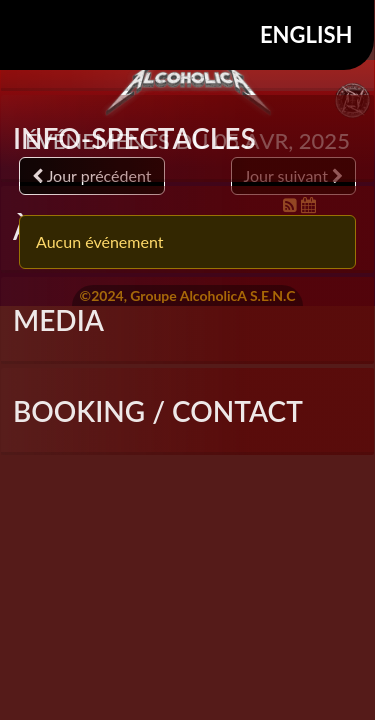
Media (58, 320)
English (306, 34)
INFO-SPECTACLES (134, 138)
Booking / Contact (158, 411)
